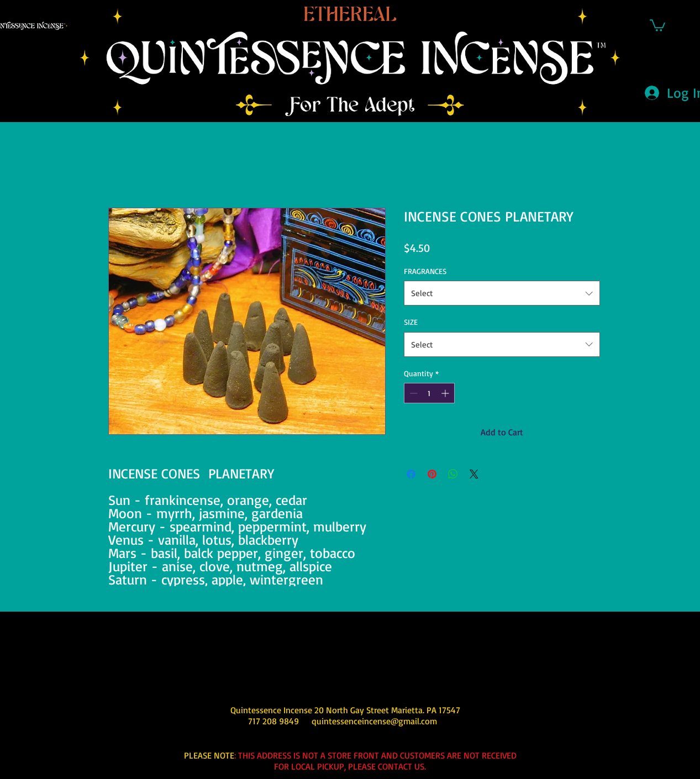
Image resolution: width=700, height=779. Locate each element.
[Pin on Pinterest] (432, 474)
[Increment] (446, 393)
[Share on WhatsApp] (453, 474)
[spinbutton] (429, 393)
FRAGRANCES (425, 271)
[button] (657, 25)
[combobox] (502, 293)
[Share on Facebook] (411, 474)
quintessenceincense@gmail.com (374, 721)
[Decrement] (412, 393)
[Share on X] (474, 474)
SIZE (411, 322)
